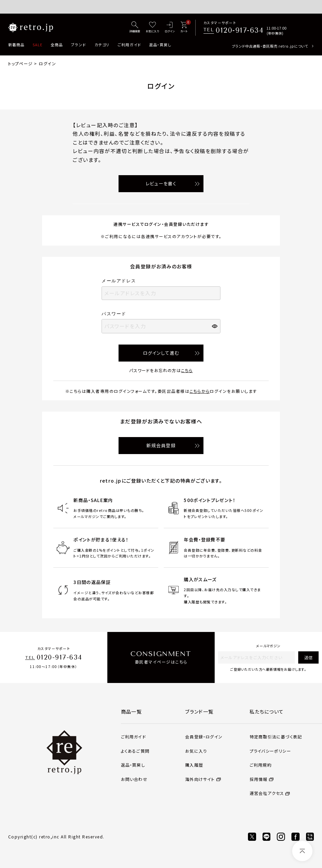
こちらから (200, 391)
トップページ (20, 63)
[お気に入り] (152, 28)
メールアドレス (121, 281)
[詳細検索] (135, 28)
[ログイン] (169, 28)
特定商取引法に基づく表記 (276, 737)
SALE (38, 45)
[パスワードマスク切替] (215, 326)
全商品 (57, 45)
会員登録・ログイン (204, 737)
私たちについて (267, 712)
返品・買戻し (160, 45)
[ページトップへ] (302, 851)
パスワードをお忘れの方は (161, 370)
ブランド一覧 (199, 712)
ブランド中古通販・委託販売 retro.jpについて (270, 46)
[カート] (184, 28)
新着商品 (16, 45)
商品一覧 (131, 712)
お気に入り (196, 751)
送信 (308, 657)
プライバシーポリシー (270, 751)
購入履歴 (194, 765)
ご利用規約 (261, 765)
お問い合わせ (134, 779)
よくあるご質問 (135, 751)
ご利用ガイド (129, 45)
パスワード (116, 314)
